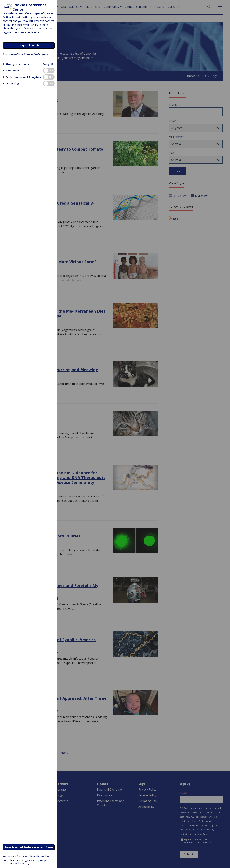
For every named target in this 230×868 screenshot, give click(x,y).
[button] (16, 64)
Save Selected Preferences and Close (29, 847)
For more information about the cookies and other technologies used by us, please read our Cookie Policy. (27, 860)
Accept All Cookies (29, 45)
